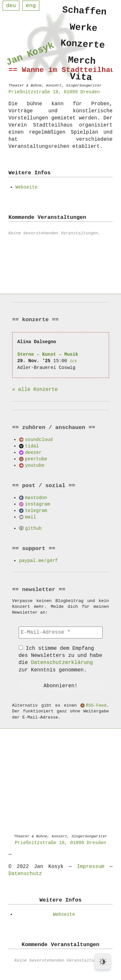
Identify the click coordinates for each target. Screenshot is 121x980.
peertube (36, 459)
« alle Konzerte (35, 390)
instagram (38, 504)
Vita (81, 81)
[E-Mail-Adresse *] (61, 632)
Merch (82, 63)
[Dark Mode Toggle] (103, 962)
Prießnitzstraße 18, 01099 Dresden (60, 843)
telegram (36, 510)
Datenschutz (25, 874)
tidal (32, 446)
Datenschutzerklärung (62, 663)
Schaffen (85, 11)
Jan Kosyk (30, 55)
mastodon (36, 498)
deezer (33, 452)
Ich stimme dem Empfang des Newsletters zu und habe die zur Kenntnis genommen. (60, 659)
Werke (84, 29)
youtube (35, 465)
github (33, 528)
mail (31, 517)
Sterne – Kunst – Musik (48, 354)
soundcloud (39, 439)
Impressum (91, 867)
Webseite (27, 187)
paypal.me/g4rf (38, 561)
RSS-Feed (96, 706)
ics (73, 361)
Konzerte (83, 46)
